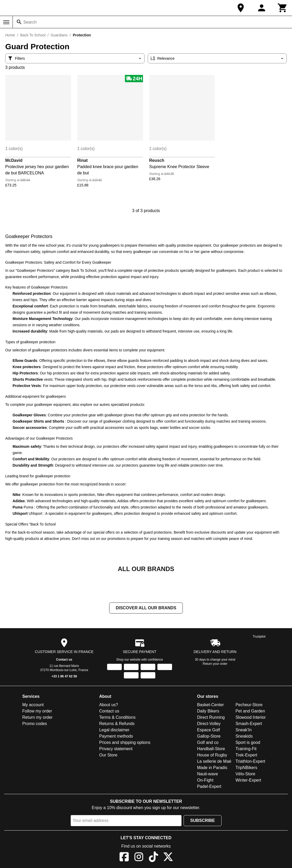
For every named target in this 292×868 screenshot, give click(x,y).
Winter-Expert (248, 781)
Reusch (157, 160)
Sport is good (248, 743)
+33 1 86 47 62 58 (64, 677)
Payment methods (116, 737)
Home (10, 35)
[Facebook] (124, 858)
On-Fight (205, 781)
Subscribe (202, 821)
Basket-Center (210, 705)
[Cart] (283, 8)
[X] (168, 858)
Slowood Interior (251, 718)
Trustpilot (259, 637)
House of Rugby (212, 756)
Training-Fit (246, 749)
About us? (109, 705)
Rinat (82, 160)
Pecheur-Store (249, 705)
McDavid (14, 160)
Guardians (59, 35)
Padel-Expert (209, 787)
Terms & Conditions (117, 718)
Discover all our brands (146, 608)
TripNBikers (246, 768)
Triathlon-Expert (250, 762)
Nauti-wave (207, 774)
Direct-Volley (209, 724)
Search (30, 22)
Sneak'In (244, 730)
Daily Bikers (208, 712)
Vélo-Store (245, 774)
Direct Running (211, 718)
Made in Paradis (212, 768)
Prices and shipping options (125, 743)
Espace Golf (208, 730)
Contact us (64, 660)
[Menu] (6, 22)
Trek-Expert (246, 756)
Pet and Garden (250, 712)
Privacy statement (116, 749)
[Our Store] (241, 8)
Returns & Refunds (117, 724)
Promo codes (35, 724)
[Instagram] (139, 858)
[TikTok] (153, 858)
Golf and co (208, 743)
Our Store (108, 756)
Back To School (33, 35)
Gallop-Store (209, 737)
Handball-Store (211, 749)
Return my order (37, 718)
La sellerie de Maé (214, 762)
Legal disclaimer (114, 730)
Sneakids (244, 737)
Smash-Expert (249, 724)
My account (33, 705)
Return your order (215, 664)
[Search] (19, 22)
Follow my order (37, 712)
